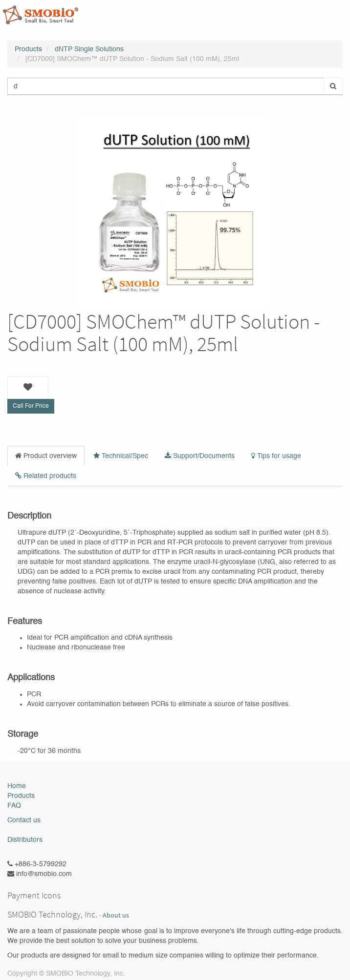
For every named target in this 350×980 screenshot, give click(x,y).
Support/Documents (200, 456)
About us (116, 915)
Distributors (25, 840)
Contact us (24, 820)
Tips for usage (276, 456)
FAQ (14, 806)
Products (28, 49)
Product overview (46, 456)
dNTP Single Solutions (89, 49)
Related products (46, 476)
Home (17, 786)
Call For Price (31, 406)
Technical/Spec (121, 456)
